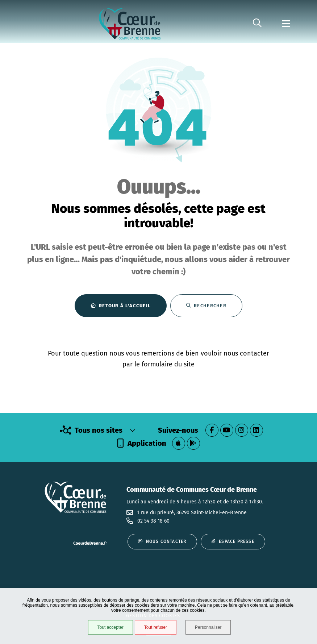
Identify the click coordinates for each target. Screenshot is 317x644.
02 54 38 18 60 (153, 521)
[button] (257, 23)
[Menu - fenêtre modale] (286, 23)
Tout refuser (156, 627)
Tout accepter (110, 627)
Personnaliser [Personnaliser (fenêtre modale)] (208, 627)
